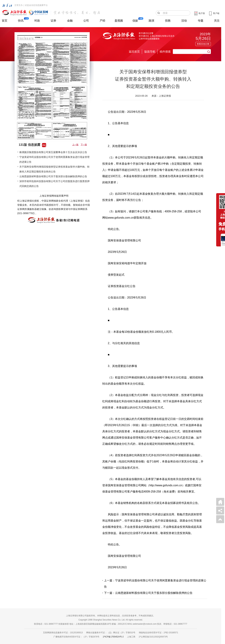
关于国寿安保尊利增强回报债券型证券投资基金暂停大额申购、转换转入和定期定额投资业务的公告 (54, 169)
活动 (184, 21)
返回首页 (134, 52)
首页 (4, 21)
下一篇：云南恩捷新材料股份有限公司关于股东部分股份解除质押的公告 (148, 593)
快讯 (21, 21)
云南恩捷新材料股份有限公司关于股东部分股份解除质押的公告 (53, 176)
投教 (168, 21)
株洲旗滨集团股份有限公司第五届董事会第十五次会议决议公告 (53, 152)
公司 (86, 21)
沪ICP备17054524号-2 (113, 637)
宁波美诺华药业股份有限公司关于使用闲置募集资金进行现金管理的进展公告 (54, 159)
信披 (135, 21)
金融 (70, 21)
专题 (200, 21)
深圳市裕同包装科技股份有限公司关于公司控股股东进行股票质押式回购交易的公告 (54, 184)
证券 (53, 21)
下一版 (84, 145)
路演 (151, 21)
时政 (37, 21)
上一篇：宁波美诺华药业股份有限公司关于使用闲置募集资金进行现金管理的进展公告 (155, 584)
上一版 (75, 145)
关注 (217, 21)
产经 (102, 21)
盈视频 (119, 21)
